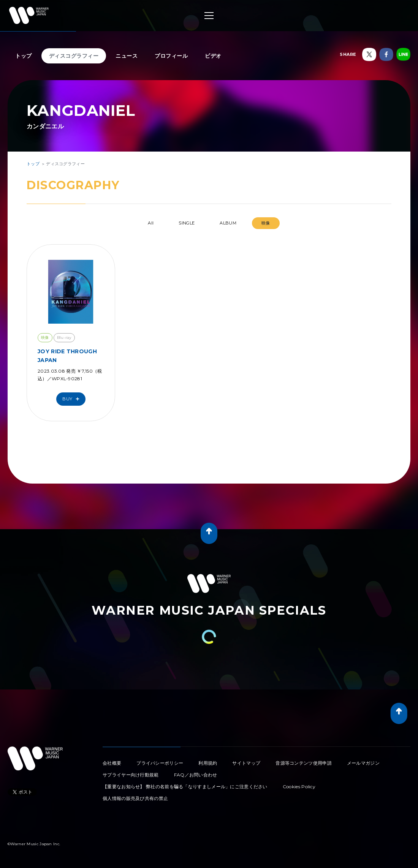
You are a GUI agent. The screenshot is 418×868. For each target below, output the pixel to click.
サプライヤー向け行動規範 (131, 775)
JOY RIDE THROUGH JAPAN (67, 356)
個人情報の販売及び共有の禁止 (135, 798)
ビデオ (213, 56)
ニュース (127, 56)
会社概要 (112, 763)
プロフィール (171, 56)
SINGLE (187, 223)
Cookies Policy (299, 787)
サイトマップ (246, 763)
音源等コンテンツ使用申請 (304, 763)
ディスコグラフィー (74, 56)
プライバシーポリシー (160, 763)
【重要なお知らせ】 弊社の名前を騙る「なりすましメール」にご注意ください (185, 787)
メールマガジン (363, 763)
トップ (24, 56)
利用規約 (208, 763)
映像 (266, 223)
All (151, 223)
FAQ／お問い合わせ (196, 775)
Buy (73, 399)
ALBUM (228, 223)
